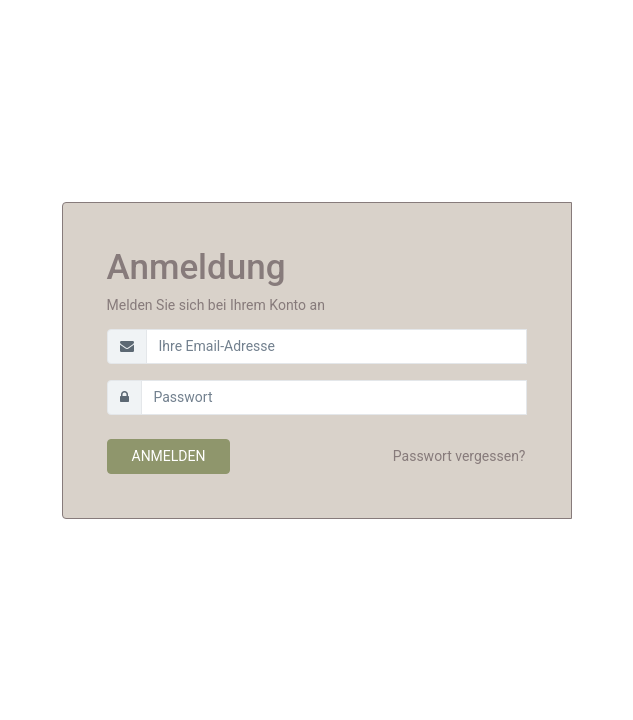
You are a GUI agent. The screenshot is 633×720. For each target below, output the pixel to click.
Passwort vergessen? (459, 456)
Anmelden (169, 456)
